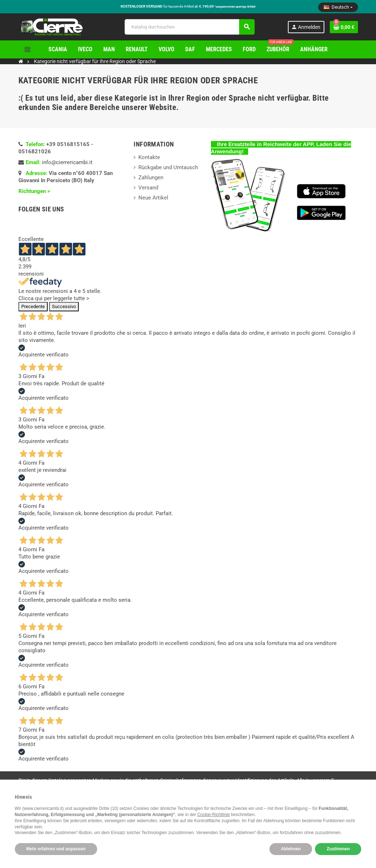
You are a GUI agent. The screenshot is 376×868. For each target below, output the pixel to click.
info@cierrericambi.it (67, 162)
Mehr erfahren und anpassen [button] (56, 849)
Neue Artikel (153, 198)
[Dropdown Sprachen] (338, 7)
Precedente (33, 306)
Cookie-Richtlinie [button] (213, 815)
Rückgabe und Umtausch (168, 167)
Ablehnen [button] (291, 849)
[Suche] (189, 27)
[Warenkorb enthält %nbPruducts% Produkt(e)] (344, 27)
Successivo (64, 306)
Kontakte (149, 157)
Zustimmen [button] (338, 849)
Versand (148, 188)
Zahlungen (151, 177)
